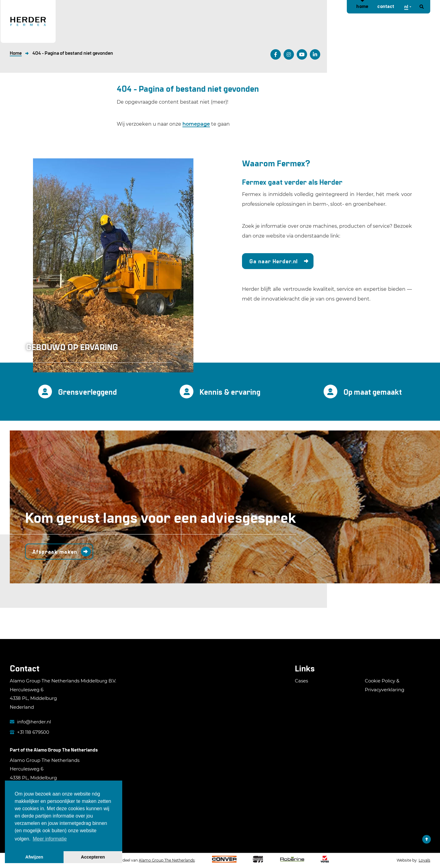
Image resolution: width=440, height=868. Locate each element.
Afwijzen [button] (34, 857)
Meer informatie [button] (50, 839)
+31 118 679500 (29, 732)
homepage (196, 124)
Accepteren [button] (93, 857)
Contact (386, 6)
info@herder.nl (30, 722)
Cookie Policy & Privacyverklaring (385, 685)
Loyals (424, 860)
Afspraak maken (55, 552)
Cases (301, 681)
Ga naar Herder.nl (273, 261)
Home (362, 6)
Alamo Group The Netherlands (66, 750)
